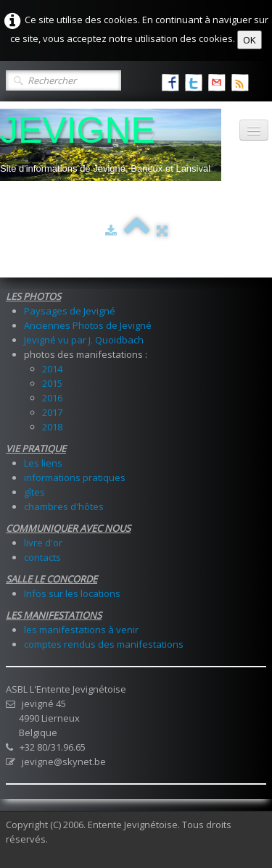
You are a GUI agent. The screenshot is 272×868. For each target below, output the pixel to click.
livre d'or (43, 543)
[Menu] (254, 130)
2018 (52, 427)
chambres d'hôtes (64, 506)
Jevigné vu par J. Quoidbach (84, 340)
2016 (52, 398)
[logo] (111, 145)
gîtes (34, 492)
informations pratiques (75, 477)
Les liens (43, 463)
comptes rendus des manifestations (104, 644)
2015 (52, 383)
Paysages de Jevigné (70, 311)
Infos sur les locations (72, 593)
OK (250, 40)
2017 (52, 412)
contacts (42, 557)
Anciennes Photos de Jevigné (88, 325)
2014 (52, 369)
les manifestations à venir (81, 630)
